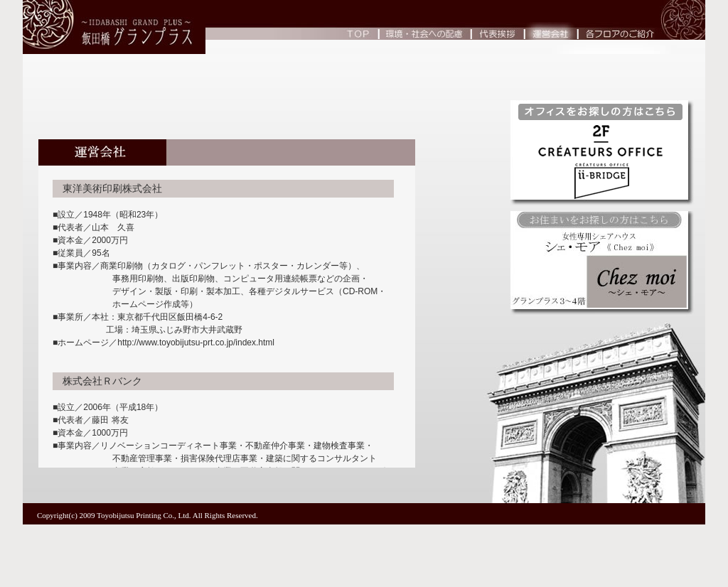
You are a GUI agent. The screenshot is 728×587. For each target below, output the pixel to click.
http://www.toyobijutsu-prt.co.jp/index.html (196, 343)
